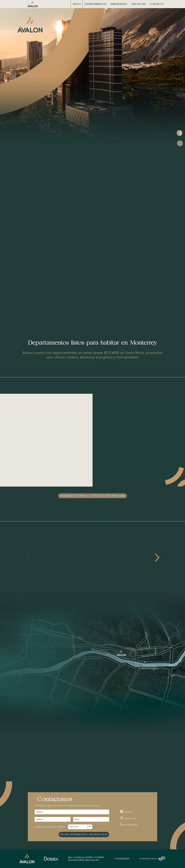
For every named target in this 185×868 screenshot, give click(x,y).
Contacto (157, 4)
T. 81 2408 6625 (122, 859)
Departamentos (96, 4)
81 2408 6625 (129, 825)
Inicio (77, 4)
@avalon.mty (128, 818)
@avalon (126, 812)
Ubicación (138, 4)
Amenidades (119, 4)
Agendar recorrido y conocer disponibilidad (92, 496)
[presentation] (28, 558)
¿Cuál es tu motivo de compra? (50, 827)
